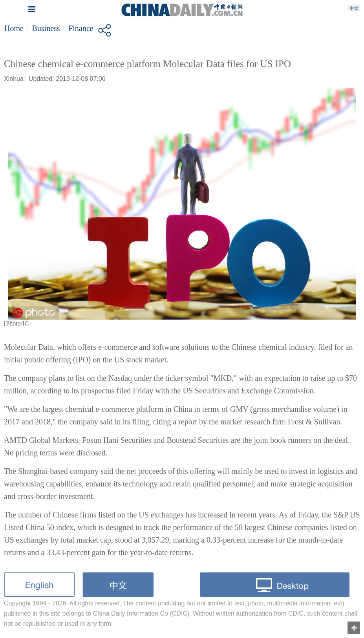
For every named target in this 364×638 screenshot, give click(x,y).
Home (14, 28)
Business (46, 28)
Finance (81, 28)
